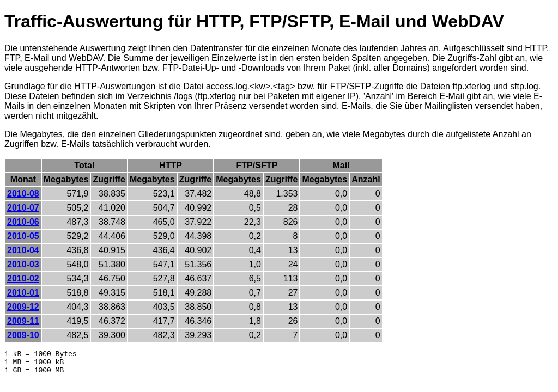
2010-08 (23, 194)
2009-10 (23, 335)
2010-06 (23, 222)
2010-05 (23, 236)
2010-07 (23, 208)
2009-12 (23, 307)
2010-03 (23, 264)
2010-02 (23, 278)
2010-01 (23, 293)
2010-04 (23, 250)
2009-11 (23, 321)
